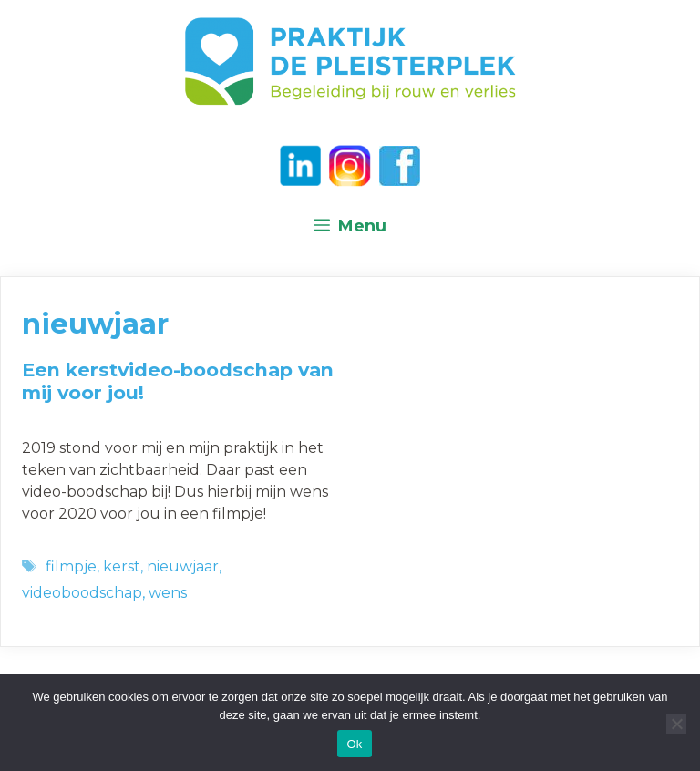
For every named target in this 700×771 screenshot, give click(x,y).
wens (168, 593)
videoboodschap (82, 593)
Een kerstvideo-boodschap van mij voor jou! (178, 381)
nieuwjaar (183, 566)
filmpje (71, 566)
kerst (122, 566)
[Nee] (676, 724)
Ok (354, 744)
